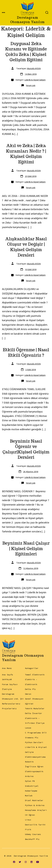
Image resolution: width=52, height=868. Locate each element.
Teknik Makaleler (35, 709)
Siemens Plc (32, 738)
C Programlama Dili (36, 733)
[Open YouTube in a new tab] (38, 862)
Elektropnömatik (34, 771)
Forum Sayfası (10, 684)
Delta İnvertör (34, 713)
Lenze (28, 728)
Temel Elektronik (35, 675)
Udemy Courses (33, 834)
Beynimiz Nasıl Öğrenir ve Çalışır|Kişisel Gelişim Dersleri (26, 449)
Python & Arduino (35, 805)
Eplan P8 (30, 781)
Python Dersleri (34, 742)
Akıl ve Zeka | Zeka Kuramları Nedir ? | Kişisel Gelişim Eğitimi (26, 154)
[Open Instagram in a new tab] (26, 862)
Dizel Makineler (34, 800)
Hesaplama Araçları (36, 810)
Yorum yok (31, 85)
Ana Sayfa (7, 675)
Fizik (28, 829)
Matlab (29, 796)
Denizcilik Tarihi (35, 825)
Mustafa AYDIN (34, 68)
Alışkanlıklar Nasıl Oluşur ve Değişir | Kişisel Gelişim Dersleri (26, 247)
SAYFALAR (7, 679)
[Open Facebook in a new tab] (14, 862)
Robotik (29, 762)
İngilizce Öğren (34, 767)
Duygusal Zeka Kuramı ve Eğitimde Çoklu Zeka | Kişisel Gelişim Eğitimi (26, 52)
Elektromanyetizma (35, 757)
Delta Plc (31, 689)
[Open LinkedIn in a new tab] (32, 862)
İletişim (7, 689)
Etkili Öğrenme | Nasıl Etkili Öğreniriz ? (26, 353)
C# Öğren (30, 815)
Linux (28, 820)
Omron (28, 694)
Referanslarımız (11, 704)
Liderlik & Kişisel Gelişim (35, 80)
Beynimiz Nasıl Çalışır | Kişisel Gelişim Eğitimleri (26, 549)
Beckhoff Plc (32, 839)
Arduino (29, 776)
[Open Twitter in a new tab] (20, 862)
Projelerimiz (9, 709)
